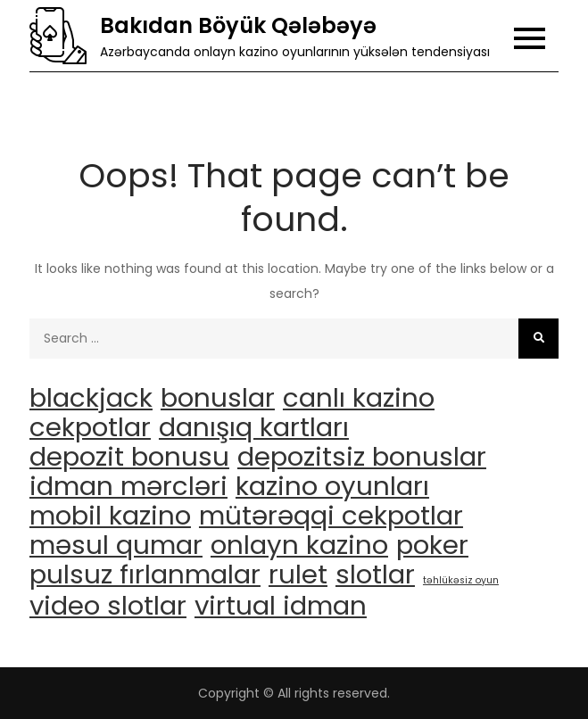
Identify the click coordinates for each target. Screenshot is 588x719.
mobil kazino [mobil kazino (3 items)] (110, 516)
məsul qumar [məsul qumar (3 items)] (116, 545)
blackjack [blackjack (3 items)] (91, 398)
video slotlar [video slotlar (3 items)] (108, 606)
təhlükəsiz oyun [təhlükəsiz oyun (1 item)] (461, 580)
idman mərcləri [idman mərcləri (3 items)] (128, 486)
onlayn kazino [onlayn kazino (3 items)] (299, 545)
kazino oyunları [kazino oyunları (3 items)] (332, 486)
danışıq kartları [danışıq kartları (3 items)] (254, 427)
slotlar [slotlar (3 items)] (375, 574)
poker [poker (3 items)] (432, 545)
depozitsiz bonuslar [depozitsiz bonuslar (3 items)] (362, 457)
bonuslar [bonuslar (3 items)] (218, 398)
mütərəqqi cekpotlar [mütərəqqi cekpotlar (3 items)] (331, 516)
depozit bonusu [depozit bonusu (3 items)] (129, 457)
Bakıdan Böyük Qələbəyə (238, 25)
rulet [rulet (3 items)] (298, 574)
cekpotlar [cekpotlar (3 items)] (90, 427)
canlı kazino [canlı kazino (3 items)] (359, 398)
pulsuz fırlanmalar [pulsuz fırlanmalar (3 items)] (145, 574)
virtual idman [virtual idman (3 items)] (281, 606)
